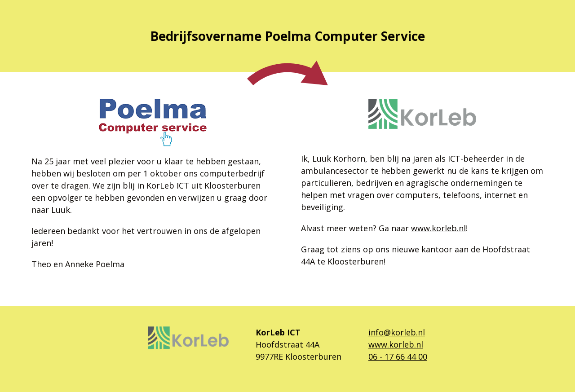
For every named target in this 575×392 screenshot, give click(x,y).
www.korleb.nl (438, 228)
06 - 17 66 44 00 (398, 357)
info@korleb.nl (397, 332)
